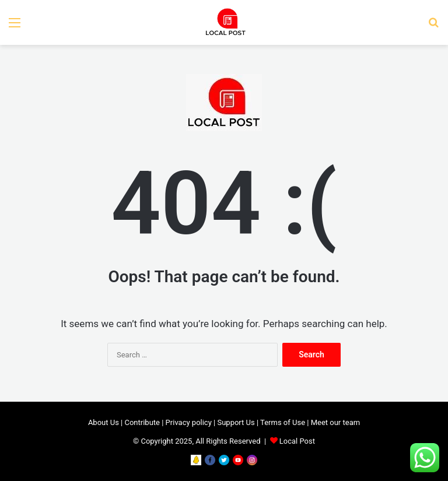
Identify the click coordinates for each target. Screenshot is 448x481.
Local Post (297, 441)
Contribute (142, 422)
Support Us (236, 422)
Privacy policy (189, 422)
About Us (104, 422)
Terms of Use (283, 422)
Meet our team (335, 422)
